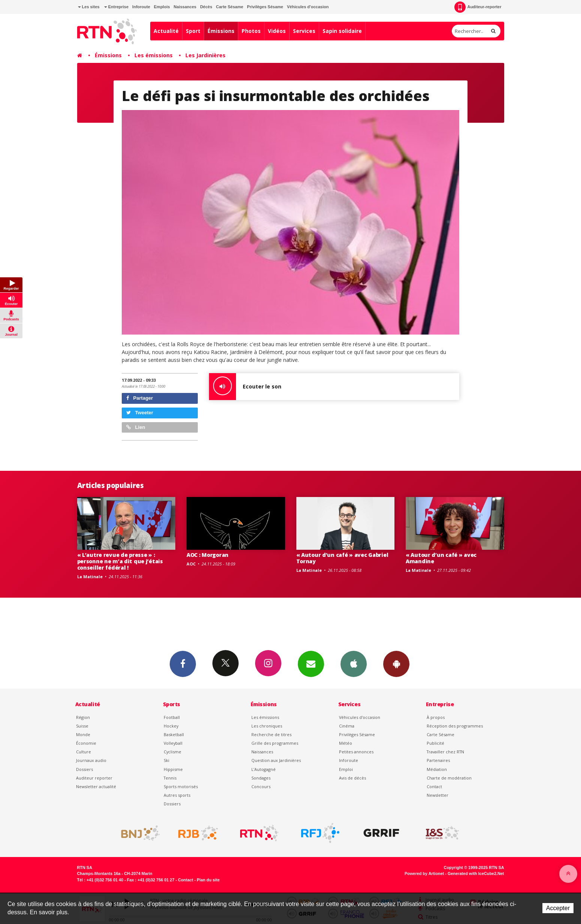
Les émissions (154, 55)
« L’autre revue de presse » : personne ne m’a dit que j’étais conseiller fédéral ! (120, 561)
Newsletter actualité (96, 786)
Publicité (435, 743)
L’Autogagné (264, 769)
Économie (86, 743)
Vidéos (277, 31)
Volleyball (173, 743)
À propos (436, 717)
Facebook (183, 664)
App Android (396, 664)
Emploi (346, 769)
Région (83, 717)
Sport (193, 31)
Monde (83, 734)
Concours (261, 786)
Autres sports (177, 795)
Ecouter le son (245, 387)
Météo (346, 743)
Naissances (185, 7)
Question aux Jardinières (276, 760)
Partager (140, 398)
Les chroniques (267, 726)
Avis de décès (352, 778)
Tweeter (140, 413)
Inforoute (141, 7)
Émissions (221, 31)
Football (172, 717)
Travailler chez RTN (445, 752)
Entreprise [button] (116, 7)
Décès (206, 7)
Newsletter (438, 795)
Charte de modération (449, 778)
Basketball (174, 734)
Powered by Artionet (424, 873)
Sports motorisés (181, 786)
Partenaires (438, 760)
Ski (167, 760)
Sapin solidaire (342, 31)
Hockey (171, 726)
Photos (251, 31)
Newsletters (311, 664)
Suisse (82, 726)
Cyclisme (173, 752)
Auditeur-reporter (478, 7)
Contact (434, 786)
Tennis (170, 778)
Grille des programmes (275, 743)
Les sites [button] (89, 7)
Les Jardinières (205, 55)
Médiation (437, 769)
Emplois (162, 7)
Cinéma (347, 726)
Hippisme (173, 769)
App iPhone (354, 664)
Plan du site (208, 880)
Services (304, 31)
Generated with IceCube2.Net (476, 873)
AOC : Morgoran (208, 555)
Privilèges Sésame (265, 7)
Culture (84, 752)
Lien (136, 427)
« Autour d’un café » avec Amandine (441, 558)
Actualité (166, 31)
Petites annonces (356, 752)
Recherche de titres (271, 734)
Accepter (558, 908)
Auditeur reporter (94, 778)
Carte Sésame (230, 7)
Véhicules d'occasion (308, 7)
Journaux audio (91, 760)
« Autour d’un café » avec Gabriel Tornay (342, 558)
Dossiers (84, 769)
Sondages (261, 778)
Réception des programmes (455, 726)
